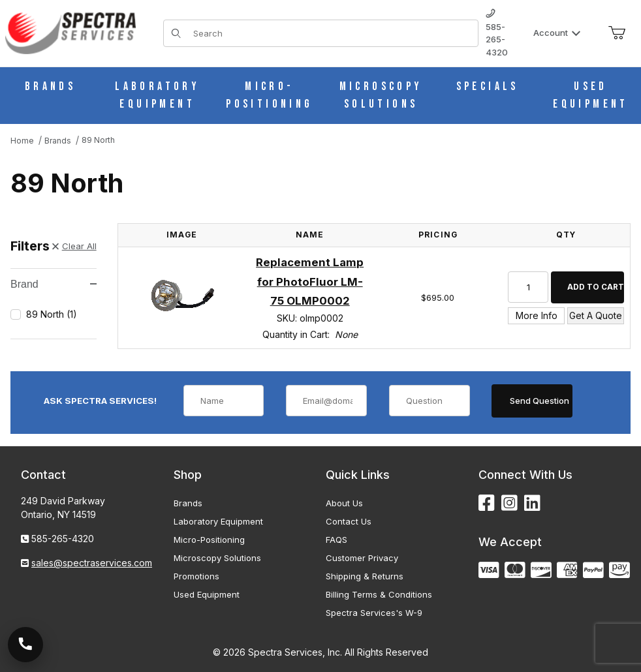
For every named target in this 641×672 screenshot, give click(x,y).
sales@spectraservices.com (92, 563)
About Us (344, 503)
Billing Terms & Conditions (379, 594)
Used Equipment (207, 594)
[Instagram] (509, 503)
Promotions (196, 576)
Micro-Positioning (209, 540)
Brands (188, 503)
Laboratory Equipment (218, 521)
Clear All (74, 246)
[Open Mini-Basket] (617, 33)
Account (557, 33)
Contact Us (349, 521)
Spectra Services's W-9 (374, 613)
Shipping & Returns (365, 576)
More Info (537, 315)
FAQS (336, 540)
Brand (54, 284)
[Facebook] (487, 503)
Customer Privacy (362, 558)
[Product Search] (332, 33)
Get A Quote (596, 315)
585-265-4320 (497, 33)
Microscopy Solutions (217, 558)
